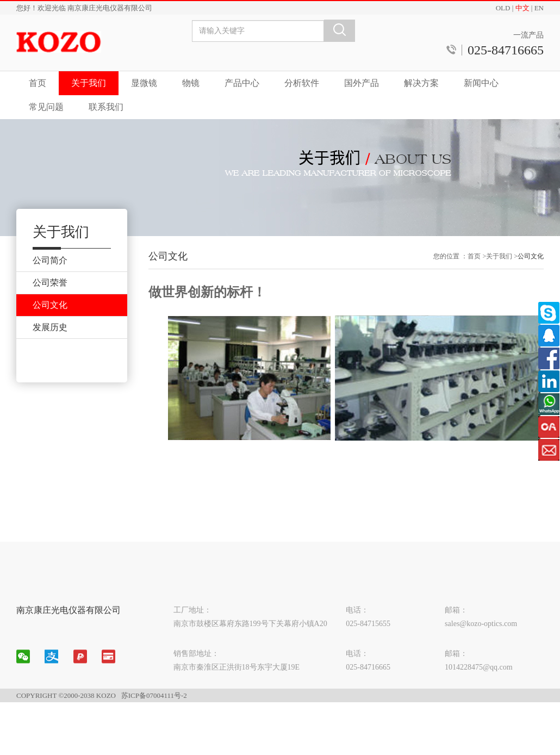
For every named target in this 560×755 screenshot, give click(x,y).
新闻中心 (481, 83)
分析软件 (302, 83)
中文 (522, 8)
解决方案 (421, 83)
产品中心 (242, 83)
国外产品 (362, 83)
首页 (38, 83)
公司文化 (531, 261)
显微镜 (144, 83)
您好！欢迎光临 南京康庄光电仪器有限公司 (84, 8)
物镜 (191, 83)
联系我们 (106, 107)
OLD (503, 8)
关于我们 (89, 83)
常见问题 (46, 107)
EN (539, 8)
